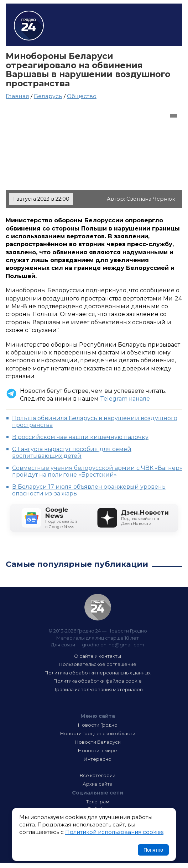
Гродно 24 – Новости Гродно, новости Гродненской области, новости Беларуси (29, 26)
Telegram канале (125, 399)
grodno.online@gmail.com (113, 645)
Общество (82, 96)
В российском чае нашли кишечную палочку (80, 437)
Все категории (98, 775)
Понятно (153, 850)
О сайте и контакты (98, 656)
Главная (17, 96)
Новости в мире (98, 750)
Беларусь (48, 96)
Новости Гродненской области (98, 733)
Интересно (98, 759)
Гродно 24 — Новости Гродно (98, 607)
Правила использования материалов (98, 689)
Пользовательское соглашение (98, 664)
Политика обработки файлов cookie (98, 681)
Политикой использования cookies (114, 832)
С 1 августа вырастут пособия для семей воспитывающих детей (72, 452)
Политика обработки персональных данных (98, 673)
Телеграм (98, 802)
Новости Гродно (98, 725)
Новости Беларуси (98, 742)
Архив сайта (98, 784)
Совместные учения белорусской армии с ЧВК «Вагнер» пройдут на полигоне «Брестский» (97, 471)
